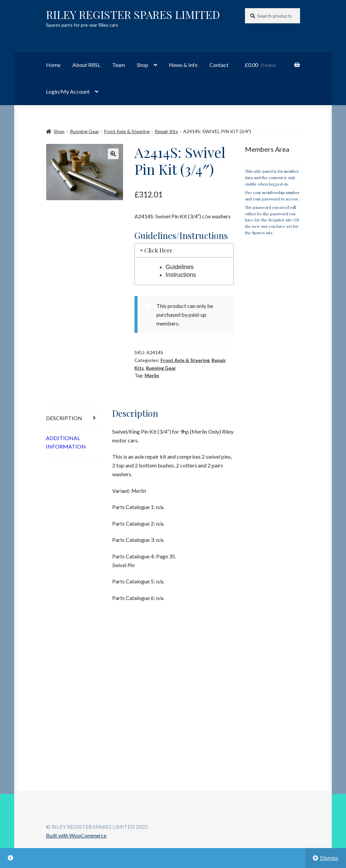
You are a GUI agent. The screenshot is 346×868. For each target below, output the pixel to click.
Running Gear (84, 131)
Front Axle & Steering (127, 131)
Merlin (152, 375)
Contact (219, 65)
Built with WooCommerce (76, 835)
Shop (143, 65)
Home (53, 65)
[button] (113, 154)
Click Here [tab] (156, 250)
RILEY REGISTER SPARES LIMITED (133, 14)
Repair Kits (166, 131)
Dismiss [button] (329, 858)
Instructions (181, 275)
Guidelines (180, 267)
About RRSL (86, 65)
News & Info (183, 65)
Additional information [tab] (66, 442)
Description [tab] (64, 418)
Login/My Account (68, 91)
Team (119, 65)
